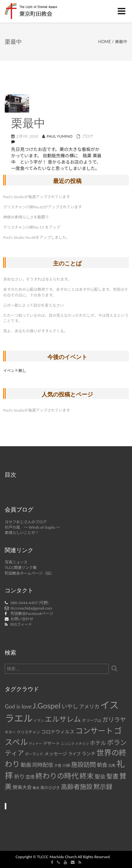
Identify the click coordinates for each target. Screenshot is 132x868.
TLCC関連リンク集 (21, 568)
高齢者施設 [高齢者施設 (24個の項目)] (77, 786)
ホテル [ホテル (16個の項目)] (98, 743)
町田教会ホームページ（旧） (29, 573)
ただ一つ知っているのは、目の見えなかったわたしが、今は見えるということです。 (66, 318)
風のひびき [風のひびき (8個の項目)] (50, 788)
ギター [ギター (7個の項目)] (10, 732)
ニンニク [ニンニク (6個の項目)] (68, 744)
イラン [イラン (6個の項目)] (39, 720)
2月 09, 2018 (27, 136)
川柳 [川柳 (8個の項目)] (66, 765)
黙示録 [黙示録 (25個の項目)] (103, 786)
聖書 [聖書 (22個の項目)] (112, 776)
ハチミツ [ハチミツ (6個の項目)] (82, 744)
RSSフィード (21, 624)
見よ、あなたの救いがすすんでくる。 (35, 331)
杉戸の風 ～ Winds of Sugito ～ (32, 527)
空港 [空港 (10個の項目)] (30, 777)
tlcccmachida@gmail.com (31, 608)
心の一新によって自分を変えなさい (33, 305)
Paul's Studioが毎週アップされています (36, 410)
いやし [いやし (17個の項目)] (70, 706)
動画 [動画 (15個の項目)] (26, 765)
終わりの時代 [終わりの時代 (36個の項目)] (57, 776)
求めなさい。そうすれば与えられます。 (37, 279)
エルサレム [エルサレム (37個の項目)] (63, 719)
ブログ (87, 136)
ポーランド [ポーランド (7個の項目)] (34, 754)
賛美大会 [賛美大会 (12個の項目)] (22, 787)
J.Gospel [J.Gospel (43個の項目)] (47, 705)
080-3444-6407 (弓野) (29, 603)
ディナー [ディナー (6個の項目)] (36, 744)
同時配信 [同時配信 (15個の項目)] (43, 765)
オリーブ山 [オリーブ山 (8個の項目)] (92, 720)
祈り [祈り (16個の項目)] (19, 777)
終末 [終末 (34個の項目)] (87, 776)
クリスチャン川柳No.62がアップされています (43, 207)
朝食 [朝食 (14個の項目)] (102, 765)
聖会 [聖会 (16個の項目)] (100, 777)
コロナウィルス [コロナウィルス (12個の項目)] (58, 732)
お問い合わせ (22, 619)
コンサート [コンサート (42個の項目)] (94, 731)
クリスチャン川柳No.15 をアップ (32, 227)
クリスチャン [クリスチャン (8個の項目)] (29, 732)
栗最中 (28, 124)
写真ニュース (16, 562)
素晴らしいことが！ (22, 533)
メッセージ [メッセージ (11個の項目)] (56, 754)
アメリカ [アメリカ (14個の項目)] (89, 706)
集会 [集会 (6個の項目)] (36, 788)
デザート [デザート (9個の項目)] (52, 743)
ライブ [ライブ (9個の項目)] (74, 754)
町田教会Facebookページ (32, 613)
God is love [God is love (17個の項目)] (18, 706)
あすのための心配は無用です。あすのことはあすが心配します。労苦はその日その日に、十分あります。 (66, 292)
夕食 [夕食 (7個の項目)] (58, 765)
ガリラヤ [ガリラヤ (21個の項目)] (114, 719)
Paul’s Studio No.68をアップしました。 (36, 237)
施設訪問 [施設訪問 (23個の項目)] (83, 764)
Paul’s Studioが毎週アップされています (36, 197)
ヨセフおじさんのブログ (26, 522)
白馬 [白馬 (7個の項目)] (112, 765)
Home (105, 42)
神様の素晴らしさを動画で (26, 217)
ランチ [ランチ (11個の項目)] (89, 754)
